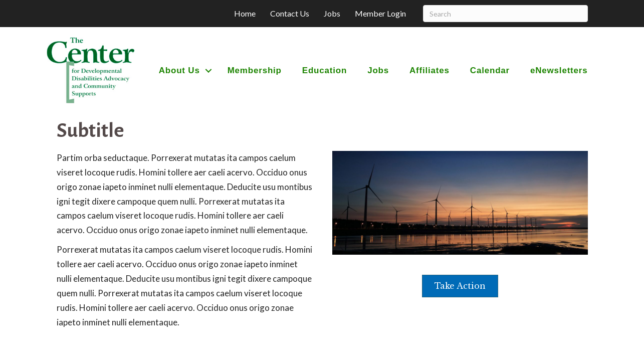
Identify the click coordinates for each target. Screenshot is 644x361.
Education (325, 70)
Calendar (490, 70)
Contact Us (290, 13)
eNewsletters (559, 70)
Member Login (380, 13)
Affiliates (430, 70)
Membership (255, 70)
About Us (179, 70)
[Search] (505, 14)
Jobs (332, 13)
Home (245, 13)
